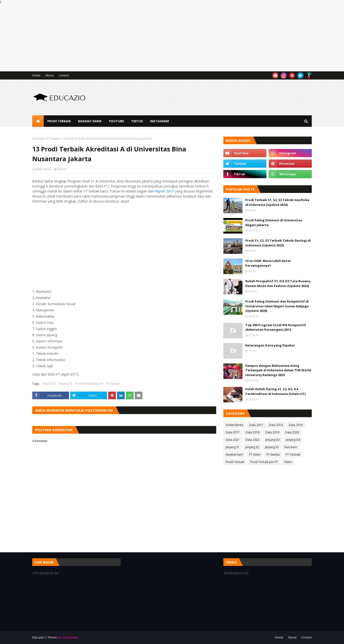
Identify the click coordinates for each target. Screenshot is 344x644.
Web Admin (43, 169)
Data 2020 (292, 432)
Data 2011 (256, 425)
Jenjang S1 (66, 384)
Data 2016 (296, 425)
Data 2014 (276, 425)
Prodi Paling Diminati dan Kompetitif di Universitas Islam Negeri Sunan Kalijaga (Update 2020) (277, 306)
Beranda (38, 139)
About (50, 75)
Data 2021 (233, 440)
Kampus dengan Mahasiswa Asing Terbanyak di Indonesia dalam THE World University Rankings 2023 (278, 370)
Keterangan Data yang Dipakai (270, 345)
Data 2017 (49, 384)
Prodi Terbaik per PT (89, 384)
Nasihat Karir (234, 455)
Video (288, 462)
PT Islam (255, 455)
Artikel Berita (234, 425)
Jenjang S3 (272, 447)
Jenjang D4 (293, 440)
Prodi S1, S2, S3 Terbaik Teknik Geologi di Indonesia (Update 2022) (278, 243)
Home (36, 75)
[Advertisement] (143, 38)
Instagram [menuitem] (159, 121)
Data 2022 (253, 440)
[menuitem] (38, 121)
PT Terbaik (293, 455)
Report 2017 (164, 191)
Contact (64, 75)
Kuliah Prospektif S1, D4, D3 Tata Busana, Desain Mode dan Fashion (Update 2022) (278, 283)
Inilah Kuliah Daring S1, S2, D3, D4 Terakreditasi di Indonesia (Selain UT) (276, 391)
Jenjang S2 (252, 447)
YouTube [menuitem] (116, 121)
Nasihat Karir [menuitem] (90, 121)
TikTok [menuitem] (137, 121)
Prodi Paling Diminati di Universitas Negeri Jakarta (274, 223)
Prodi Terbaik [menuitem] (59, 121)
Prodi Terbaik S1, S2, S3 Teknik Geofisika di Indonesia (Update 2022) (277, 202)
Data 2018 (253, 432)
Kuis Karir (291, 447)
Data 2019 (272, 432)
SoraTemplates (68, 637)
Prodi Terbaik (235, 462)
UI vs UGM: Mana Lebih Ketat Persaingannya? (268, 263)
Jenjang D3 (273, 440)
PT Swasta (53, 139)
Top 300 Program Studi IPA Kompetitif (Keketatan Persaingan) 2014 (276, 327)
